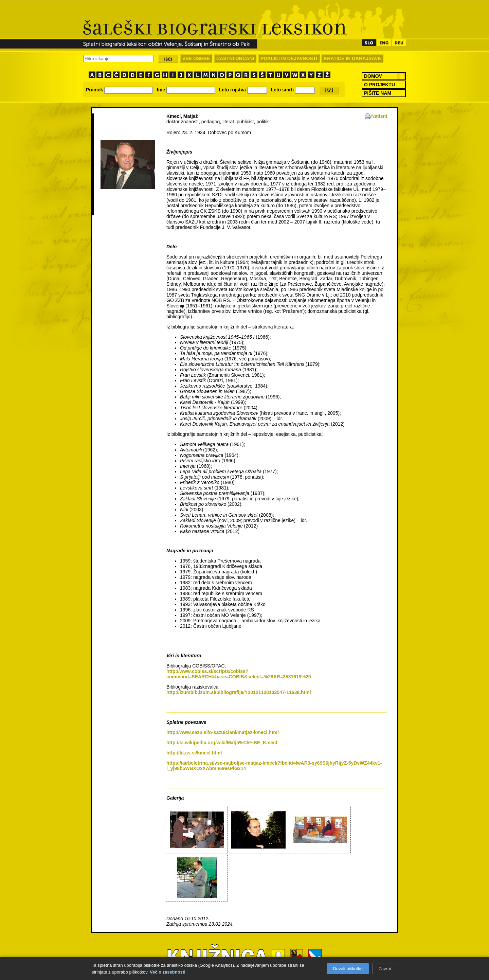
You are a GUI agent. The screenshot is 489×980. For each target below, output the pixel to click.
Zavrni (385, 969)
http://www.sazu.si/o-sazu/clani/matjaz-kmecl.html (223, 732)
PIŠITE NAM (378, 93)
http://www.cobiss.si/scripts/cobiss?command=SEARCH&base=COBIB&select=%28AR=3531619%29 (239, 674)
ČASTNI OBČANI (235, 58)
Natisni (379, 116)
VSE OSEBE (196, 58)
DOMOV (373, 76)
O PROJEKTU (379, 85)
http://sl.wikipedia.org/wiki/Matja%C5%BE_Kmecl (222, 743)
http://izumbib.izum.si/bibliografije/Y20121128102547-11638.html (239, 692)
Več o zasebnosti (168, 972)
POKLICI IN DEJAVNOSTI (289, 58)
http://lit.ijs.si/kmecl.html (194, 753)
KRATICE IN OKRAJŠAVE (352, 58)
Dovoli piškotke (348, 969)
